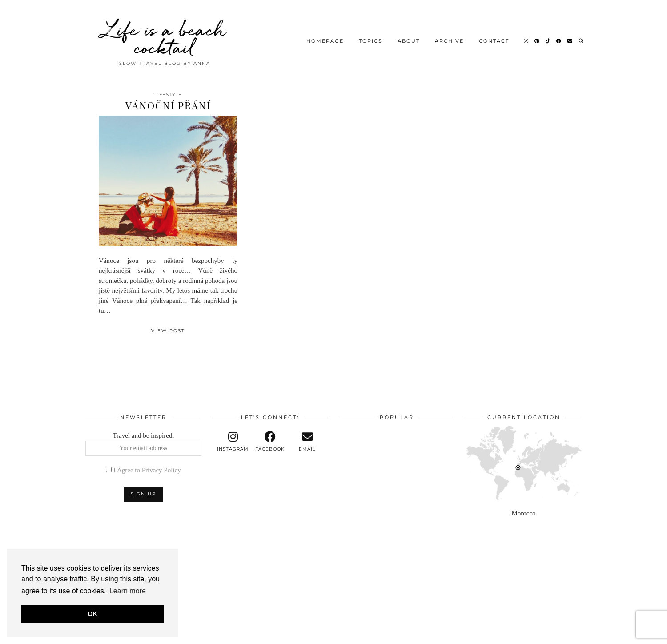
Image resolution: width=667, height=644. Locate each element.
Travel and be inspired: (143, 444)
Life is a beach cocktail (165, 36)
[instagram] (233, 442)
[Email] (570, 38)
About (409, 38)
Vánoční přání (168, 105)
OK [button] (92, 614)
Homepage (325, 38)
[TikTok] (548, 38)
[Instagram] (526, 38)
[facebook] (270, 442)
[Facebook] (559, 38)
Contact (494, 38)
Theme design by (543, 634)
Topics (371, 38)
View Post (168, 331)
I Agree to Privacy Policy (147, 470)
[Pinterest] (537, 38)
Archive (449, 38)
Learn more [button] (128, 591)
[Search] (581, 38)
